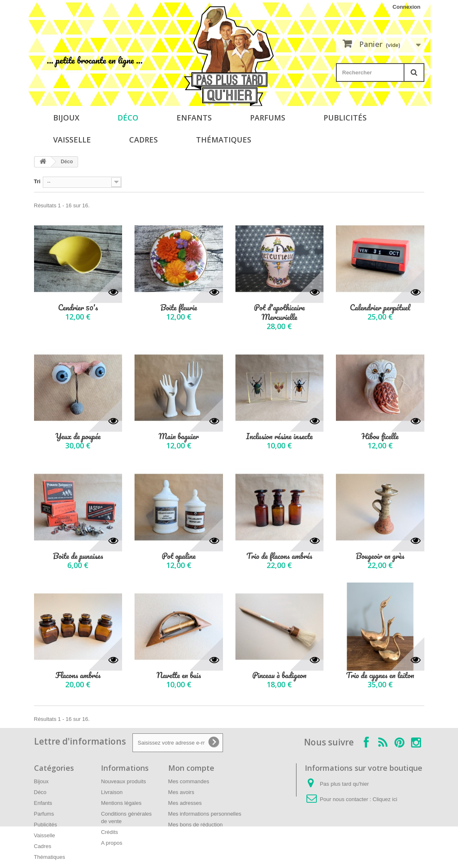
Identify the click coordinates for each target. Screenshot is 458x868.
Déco (128, 118)
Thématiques (224, 140)
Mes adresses (185, 803)
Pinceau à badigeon (279, 675)
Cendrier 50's (78, 308)
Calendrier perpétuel (380, 308)
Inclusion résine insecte (279, 436)
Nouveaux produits (123, 781)
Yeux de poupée (78, 436)
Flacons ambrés (78, 675)
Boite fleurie (179, 308)
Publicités (345, 118)
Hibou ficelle (380, 436)
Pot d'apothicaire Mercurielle (279, 312)
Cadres (143, 140)
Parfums (268, 118)
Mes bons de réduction (196, 825)
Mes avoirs (181, 792)
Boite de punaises (78, 556)
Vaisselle (72, 140)
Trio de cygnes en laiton (380, 675)
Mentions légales (121, 803)
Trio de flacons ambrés (279, 556)
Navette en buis (179, 675)
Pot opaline (179, 556)
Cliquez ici (385, 799)
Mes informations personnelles (205, 814)
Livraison (112, 792)
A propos (111, 843)
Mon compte (191, 768)
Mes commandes (189, 781)
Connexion (406, 7)
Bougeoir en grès (380, 556)
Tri (37, 181)
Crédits (109, 832)
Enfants (194, 118)
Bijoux (66, 118)
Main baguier (179, 436)
